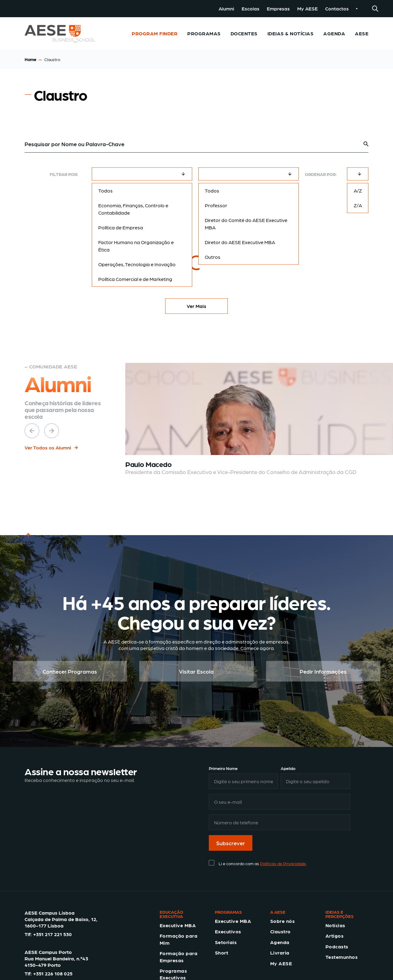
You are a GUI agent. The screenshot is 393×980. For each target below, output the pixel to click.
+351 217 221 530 (53, 934)
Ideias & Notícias (290, 33)
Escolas (251, 8)
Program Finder (155, 33)
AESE (362, 33)
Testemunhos (342, 957)
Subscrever (231, 843)
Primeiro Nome (223, 768)
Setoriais (226, 942)
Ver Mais (196, 306)
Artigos (335, 936)
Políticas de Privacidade (283, 863)
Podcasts (337, 946)
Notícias (335, 925)
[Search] (375, 9)
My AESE (307, 8)
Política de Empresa (121, 227)
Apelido (288, 768)
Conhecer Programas (70, 671)
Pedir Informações (323, 671)
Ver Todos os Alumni (52, 447)
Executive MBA (178, 925)
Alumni (226, 8)
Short (222, 953)
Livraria (280, 953)
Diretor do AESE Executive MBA (240, 242)
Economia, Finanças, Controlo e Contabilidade (133, 209)
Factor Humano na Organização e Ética (136, 246)
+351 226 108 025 (53, 973)
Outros (213, 257)
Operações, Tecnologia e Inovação (137, 264)
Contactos (337, 8)
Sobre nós (282, 921)
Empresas (278, 8)
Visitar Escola (196, 671)
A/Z (358, 191)
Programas (204, 33)
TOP (30, 539)
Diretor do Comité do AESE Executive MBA (246, 224)
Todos (105, 191)
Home (30, 59)
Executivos (228, 931)
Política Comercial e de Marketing (135, 279)
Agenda (334, 33)
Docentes (244, 33)
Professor (216, 205)
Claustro (280, 931)
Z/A (358, 205)
